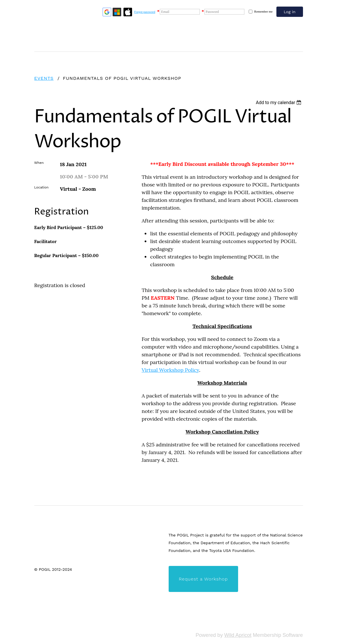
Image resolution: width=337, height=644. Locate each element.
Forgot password (145, 12)
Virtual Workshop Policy (171, 370)
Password (212, 12)
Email (165, 12)
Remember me (263, 11)
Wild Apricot (238, 635)
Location (41, 187)
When (39, 163)
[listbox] (279, 103)
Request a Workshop (204, 579)
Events (44, 78)
